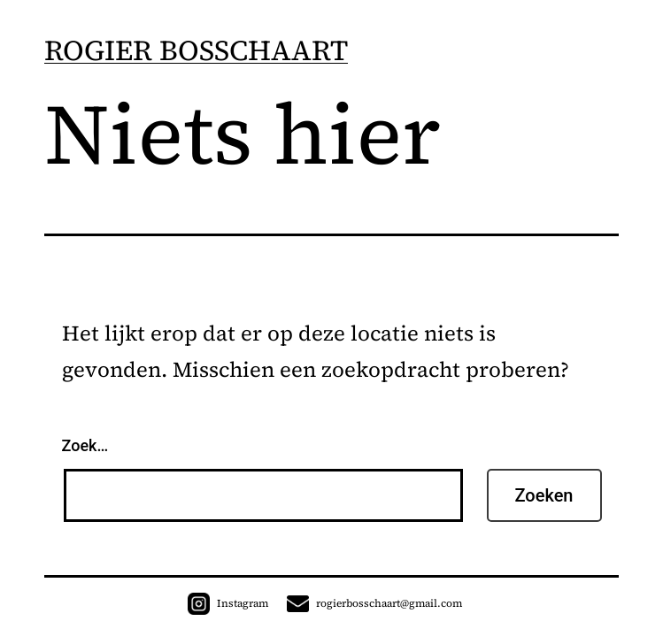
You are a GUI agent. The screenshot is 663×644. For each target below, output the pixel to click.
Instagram (228, 603)
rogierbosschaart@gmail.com (374, 603)
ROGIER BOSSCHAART (196, 50)
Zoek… (85, 445)
